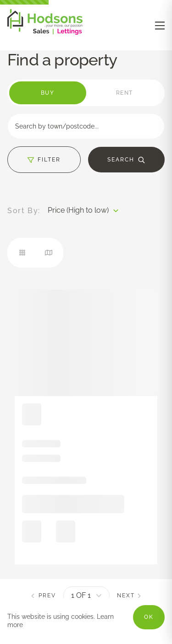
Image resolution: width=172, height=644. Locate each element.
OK (149, 617)
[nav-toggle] (160, 25)
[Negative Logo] (45, 32)
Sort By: (24, 211)
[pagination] (86, 596)
